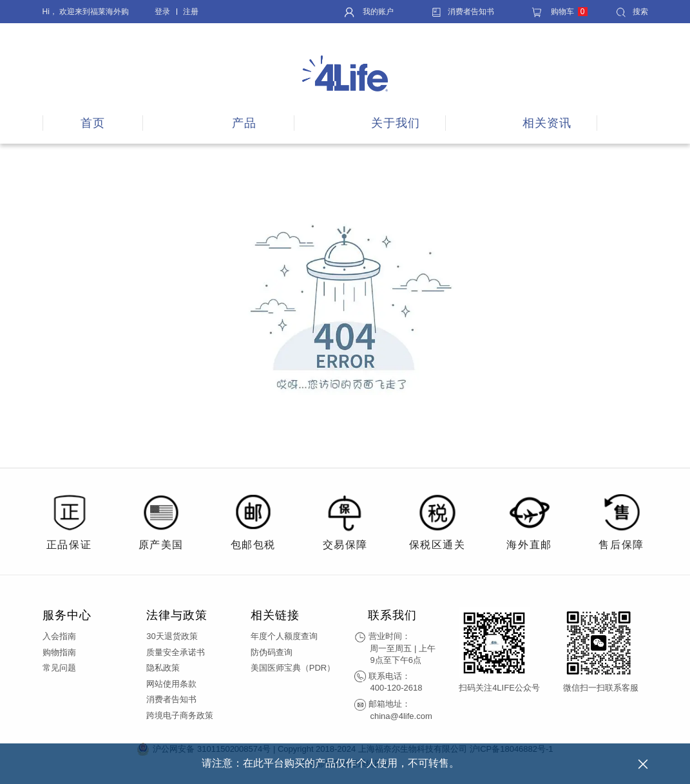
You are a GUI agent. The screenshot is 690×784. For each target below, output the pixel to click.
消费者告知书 (463, 12)
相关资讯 (547, 123)
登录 (162, 12)
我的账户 (369, 12)
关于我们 (396, 123)
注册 (191, 12)
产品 (244, 123)
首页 (93, 123)
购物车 (559, 12)
